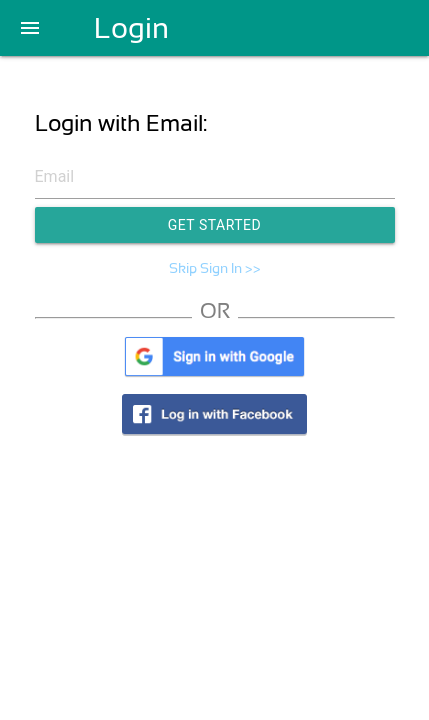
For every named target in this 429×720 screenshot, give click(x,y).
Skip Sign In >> (215, 268)
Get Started (215, 225)
